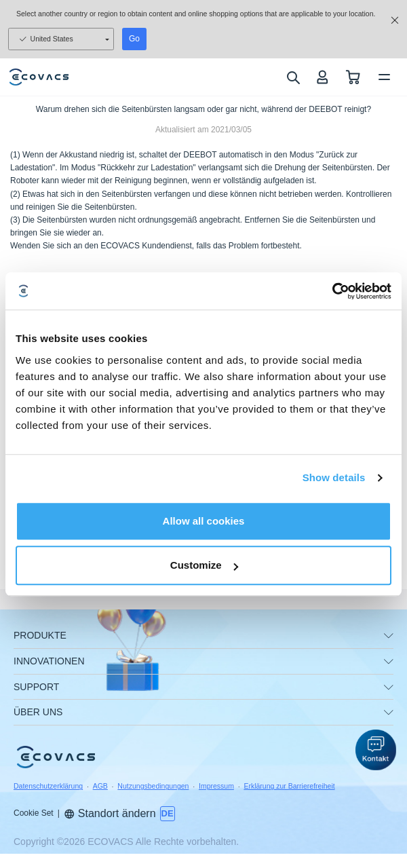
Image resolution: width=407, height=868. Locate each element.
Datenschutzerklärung (48, 786)
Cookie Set (34, 813)
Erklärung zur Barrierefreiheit (289, 786)
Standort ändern (110, 813)
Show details (334, 477)
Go (134, 39)
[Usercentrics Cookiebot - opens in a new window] (332, 291)
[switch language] (168, 814)
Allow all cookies (204, 521)
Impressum (216, 786)
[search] (293, 77)
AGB (100, 786)
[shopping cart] (353, 77)
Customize (204, 565)
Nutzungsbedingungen (153, 786)
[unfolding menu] (389, 636)
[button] (376, 750)
